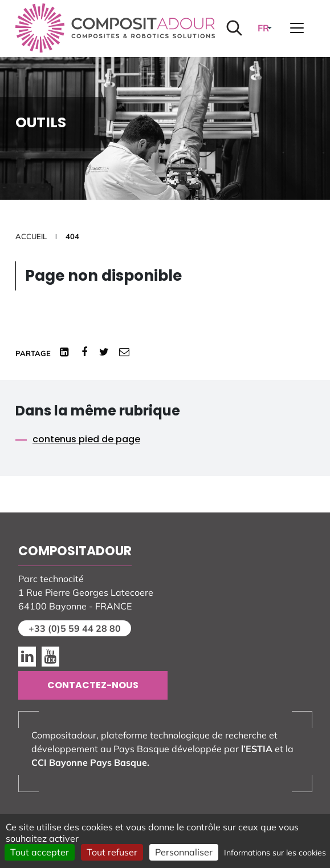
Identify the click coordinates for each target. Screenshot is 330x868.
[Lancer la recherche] (234, 28)
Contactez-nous (93, 685)
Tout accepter (40, 852)
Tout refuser (112, 852)
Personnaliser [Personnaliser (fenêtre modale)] (184, 852)
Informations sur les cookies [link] (275, 853)
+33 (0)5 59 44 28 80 (75, 628)
